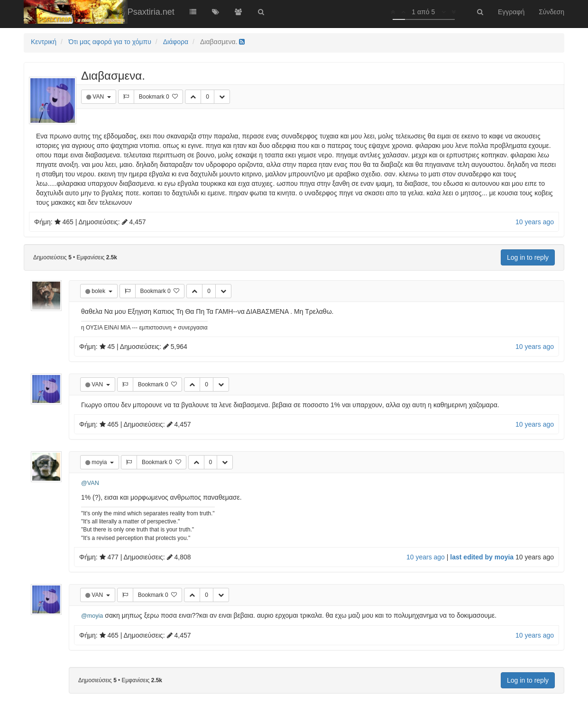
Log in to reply (528, 257)
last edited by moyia (482, 557)
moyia (100, 462)
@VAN (90, 483)
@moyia (92, 616)
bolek (99, 291)
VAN (99, 97)
